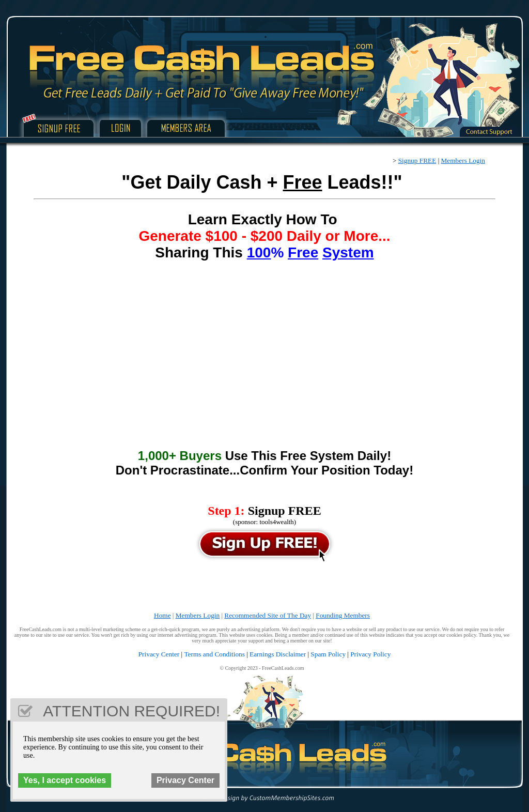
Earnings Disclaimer (278, 654)
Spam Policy (328, 654)
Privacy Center (159, 654)
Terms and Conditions (214, 654)
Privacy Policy (370, 654)
